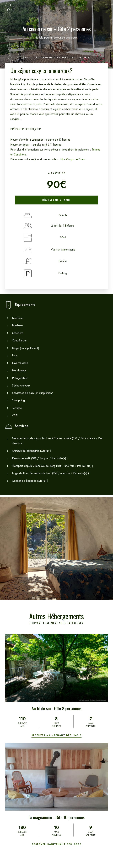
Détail (28, 57)
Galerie (84, 57)
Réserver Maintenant (56, 200)
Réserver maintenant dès (56, 735)
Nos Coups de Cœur (73, 159)
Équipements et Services (55, 57)
